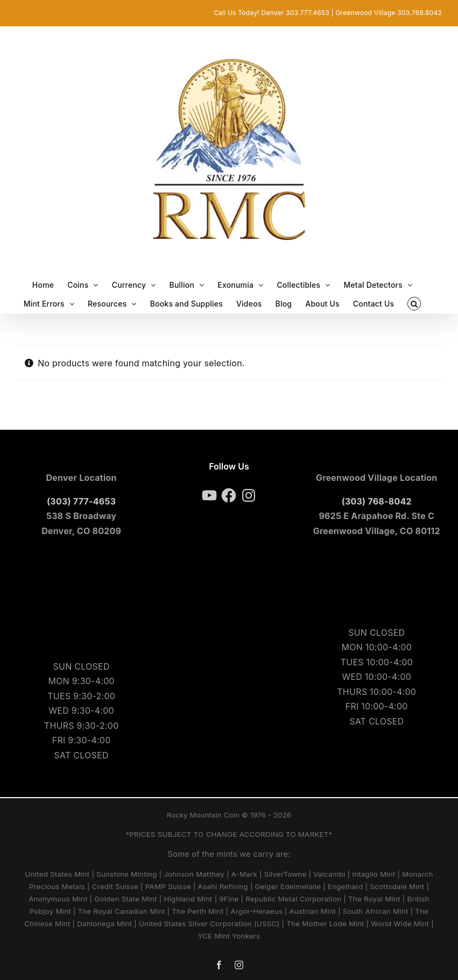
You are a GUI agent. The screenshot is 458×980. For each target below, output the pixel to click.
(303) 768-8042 (377, 501)
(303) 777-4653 (81, 501)
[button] (414, 304)
